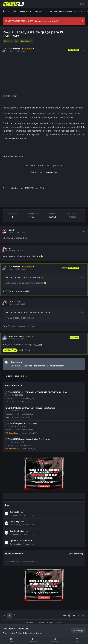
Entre (33, 172)
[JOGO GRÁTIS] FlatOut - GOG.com (21, 424)
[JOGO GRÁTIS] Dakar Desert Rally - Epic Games (27, 439)
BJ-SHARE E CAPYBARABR (21, 541)
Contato (41, 623)
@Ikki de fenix (10, 350)
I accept (78, 631)
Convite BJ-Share (17, 512)
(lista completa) (76, 554)
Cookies (50, 623)
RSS (59, 623)
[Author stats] (84, 50)
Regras (39, 633)
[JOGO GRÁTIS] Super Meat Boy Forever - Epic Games (30, 408)
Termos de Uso (9, 633)
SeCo (11, 248)
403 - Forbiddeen (16, 336)
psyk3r (12, 230)
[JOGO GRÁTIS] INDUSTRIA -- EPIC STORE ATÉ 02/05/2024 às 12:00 (36, 392)
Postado (28, 515)
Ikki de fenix (14, 49)
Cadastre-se (52, 172)
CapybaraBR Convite (19, 531)
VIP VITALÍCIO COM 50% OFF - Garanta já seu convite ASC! (32, 21)
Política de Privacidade (26, 633)
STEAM (39, 344)
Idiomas (30, 623)
